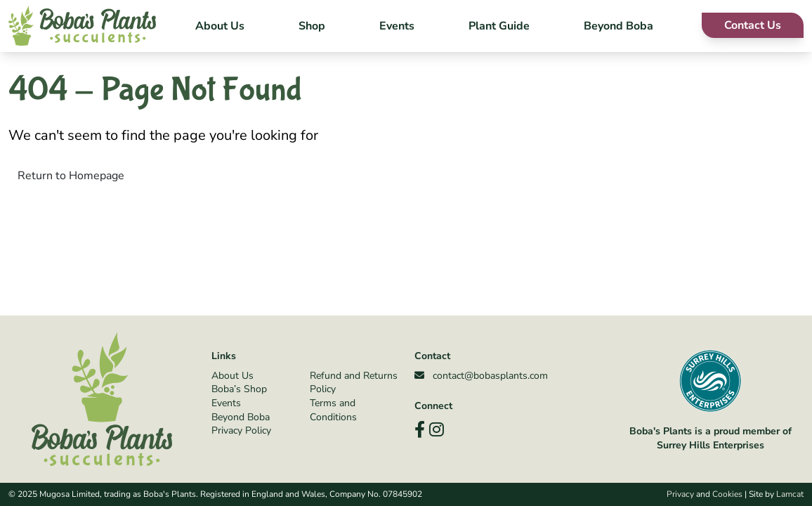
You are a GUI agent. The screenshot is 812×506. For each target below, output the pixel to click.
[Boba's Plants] (82, 26)
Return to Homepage (71, 176)
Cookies (727, 494)
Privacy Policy (241, 430)
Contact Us (753, 25)
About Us (220, 26)
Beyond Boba (618, 26)
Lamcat (790, 494)
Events (397, 26)
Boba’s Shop (239, 389)
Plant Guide (499, 26)
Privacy (680, 494)
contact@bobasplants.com (481, 376)
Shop (312, 26)
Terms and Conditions (333, 410)
